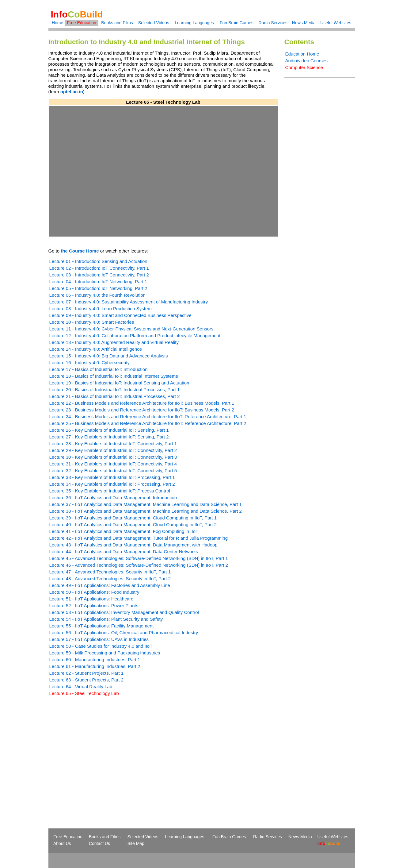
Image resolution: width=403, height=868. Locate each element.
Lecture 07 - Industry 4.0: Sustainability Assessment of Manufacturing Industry (129, 302)
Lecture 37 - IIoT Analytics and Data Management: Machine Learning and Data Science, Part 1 (146, 504)
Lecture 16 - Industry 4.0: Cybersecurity (90, 363)
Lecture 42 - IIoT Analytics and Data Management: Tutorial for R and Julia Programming (139, 538)
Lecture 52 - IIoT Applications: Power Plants (94, 606)
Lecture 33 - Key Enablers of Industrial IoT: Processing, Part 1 (112, 477)
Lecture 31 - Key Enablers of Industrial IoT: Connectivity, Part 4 (113, 464)
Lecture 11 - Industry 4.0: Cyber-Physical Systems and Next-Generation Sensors (131, 329)
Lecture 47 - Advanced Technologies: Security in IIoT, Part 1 (110, 572)
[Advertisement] (100, 751)
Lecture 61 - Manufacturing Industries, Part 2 (95, 666)
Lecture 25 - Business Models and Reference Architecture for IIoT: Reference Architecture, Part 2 (148, 423)
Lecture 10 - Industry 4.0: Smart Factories (92, 322)
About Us (62, 843)
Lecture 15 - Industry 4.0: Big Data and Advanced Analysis (109, 356)
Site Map (136, 843)
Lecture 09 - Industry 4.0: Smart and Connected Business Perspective (120, 315)
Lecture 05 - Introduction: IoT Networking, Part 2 (98, 288)
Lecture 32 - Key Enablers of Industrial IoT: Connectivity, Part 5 (113, 471)
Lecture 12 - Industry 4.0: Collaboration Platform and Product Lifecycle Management (135, 336)
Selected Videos (154, 23)
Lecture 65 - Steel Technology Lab (84, 693)
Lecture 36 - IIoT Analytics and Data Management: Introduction (113, 498)
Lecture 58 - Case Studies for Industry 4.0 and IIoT (101, 646)
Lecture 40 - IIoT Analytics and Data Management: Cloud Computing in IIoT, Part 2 (133, 525)
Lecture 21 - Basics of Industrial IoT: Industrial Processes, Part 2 (115, 396)
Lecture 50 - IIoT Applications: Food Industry (94, 592)
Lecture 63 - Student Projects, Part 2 (87, 680)
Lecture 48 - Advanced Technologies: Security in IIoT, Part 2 (110, 579)
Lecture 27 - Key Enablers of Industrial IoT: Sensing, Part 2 (109, 437)
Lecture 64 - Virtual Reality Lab (81, 687)
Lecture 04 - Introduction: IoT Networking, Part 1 (98, 282)
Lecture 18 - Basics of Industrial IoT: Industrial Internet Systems (114, 376)
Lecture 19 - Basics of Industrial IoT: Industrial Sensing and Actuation (119, 383)
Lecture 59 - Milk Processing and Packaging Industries (105, 653)
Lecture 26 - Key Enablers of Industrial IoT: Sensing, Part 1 (109, 430)
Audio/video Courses (306, 61)
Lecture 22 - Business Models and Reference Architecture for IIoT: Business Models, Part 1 (142, 403)
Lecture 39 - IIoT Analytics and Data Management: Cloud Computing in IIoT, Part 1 (133, 518)
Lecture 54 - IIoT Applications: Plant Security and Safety (106, 619)
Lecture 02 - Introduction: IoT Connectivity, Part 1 (99, 268)
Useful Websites (336, 23)
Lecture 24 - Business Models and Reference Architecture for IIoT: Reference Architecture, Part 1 (148, 417)
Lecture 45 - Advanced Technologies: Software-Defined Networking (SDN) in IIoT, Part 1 (139, 558)
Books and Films (117, 23)
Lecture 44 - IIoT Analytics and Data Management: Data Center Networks (124, 552)
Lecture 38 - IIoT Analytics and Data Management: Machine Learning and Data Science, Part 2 (146, 511)
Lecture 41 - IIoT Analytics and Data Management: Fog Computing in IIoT (124, 531)
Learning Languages (194, 23)
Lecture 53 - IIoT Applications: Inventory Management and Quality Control (124, 612)
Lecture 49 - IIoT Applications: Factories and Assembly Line (110, 585)
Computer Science (304, 67)
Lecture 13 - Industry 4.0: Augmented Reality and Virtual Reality (114, 342)
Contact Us (99, 843)
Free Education (82, 23)
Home (57, 23)
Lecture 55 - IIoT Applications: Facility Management (102, 626)
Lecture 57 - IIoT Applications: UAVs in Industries (99, 639)
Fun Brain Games (237, 23)
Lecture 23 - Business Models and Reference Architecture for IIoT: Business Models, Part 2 (142, 410)
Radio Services (273, 23)
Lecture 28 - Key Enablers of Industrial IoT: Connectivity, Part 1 (113, 444)
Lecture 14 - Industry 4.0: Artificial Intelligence (96, 349)
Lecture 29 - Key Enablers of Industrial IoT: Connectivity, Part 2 (113, 450)
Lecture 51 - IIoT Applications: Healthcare (91, 599)
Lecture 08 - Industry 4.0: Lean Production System (101, 309)
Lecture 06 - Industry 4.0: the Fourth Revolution (97, 295)
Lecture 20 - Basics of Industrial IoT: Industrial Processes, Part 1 (115, 390)
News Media (304, 23)
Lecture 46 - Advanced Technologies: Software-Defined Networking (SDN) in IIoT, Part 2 (139, 565)
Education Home (302, 54)
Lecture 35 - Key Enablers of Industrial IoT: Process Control (110, 491)
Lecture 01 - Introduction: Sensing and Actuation (98, 261)
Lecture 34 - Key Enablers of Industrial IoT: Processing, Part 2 (112, 484)
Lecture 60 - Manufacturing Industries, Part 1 (95, 660)
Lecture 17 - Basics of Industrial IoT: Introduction (99, 369)
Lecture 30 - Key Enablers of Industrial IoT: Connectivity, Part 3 (113, 457)
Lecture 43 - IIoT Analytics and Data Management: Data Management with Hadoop (133, 545)
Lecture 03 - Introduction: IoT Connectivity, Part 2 (99, 275)
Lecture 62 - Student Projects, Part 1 (87, 673)
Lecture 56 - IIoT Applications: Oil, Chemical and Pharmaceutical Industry (124, 633)
